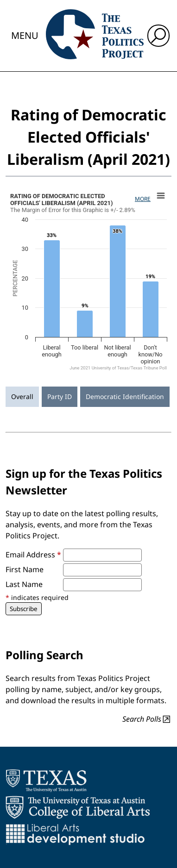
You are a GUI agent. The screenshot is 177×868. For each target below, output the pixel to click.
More (143, 199)
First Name (25, 569)
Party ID (60, 397)
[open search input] (158, 36)
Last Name (24, 584)
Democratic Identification (125, 397)
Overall (22, 397)
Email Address (33, 555)
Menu (25, 35)
